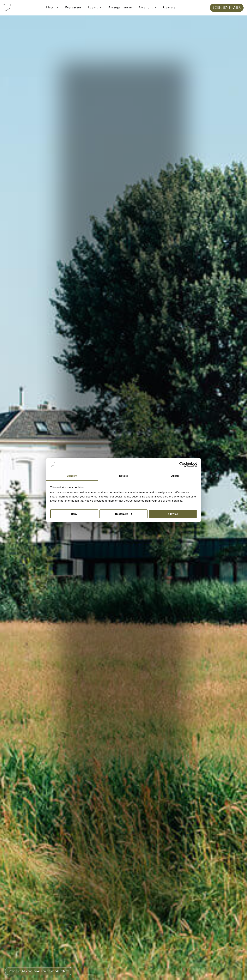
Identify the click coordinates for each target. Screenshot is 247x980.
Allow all (173, 514)
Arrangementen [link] (120, 8)
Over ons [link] (146, 8)
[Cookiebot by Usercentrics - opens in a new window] (182, 464)
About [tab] (175, 476)
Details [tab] (123, 476)
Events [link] (93, 8)
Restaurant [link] (73, 8)
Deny (74, 514)
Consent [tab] (72, 476)
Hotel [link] (50, 8)
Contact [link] (169, 8)
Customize (124, 514)
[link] (123, 8)
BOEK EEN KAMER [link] (227, 8)
